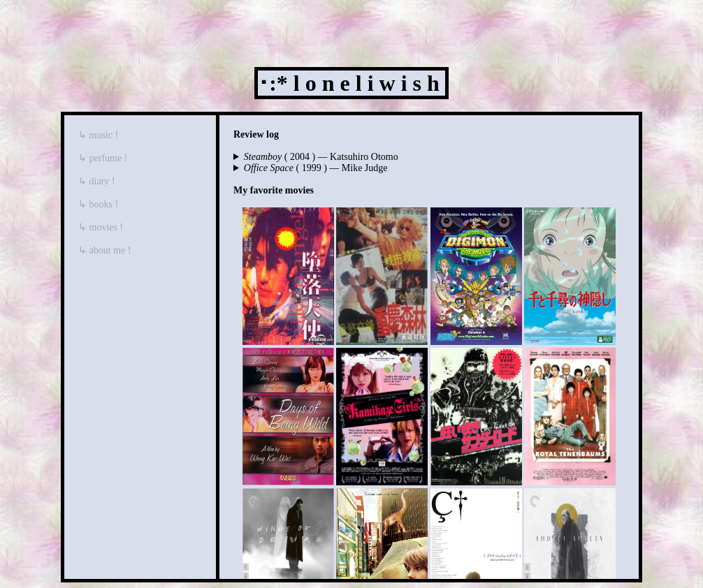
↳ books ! (98, 204)
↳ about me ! (104, 250)
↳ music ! (98, 135)
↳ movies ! (101, 227)
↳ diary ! (96, 181)
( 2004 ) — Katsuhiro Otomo (321, 157)
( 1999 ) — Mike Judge (316, 168)
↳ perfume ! (103, 158)
